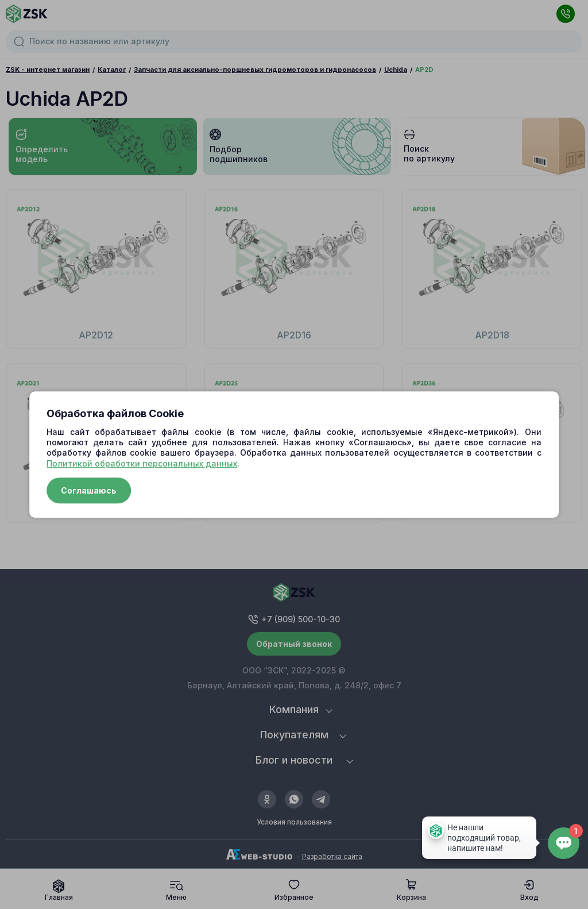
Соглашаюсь (89, 490)
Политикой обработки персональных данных (142, 463)
